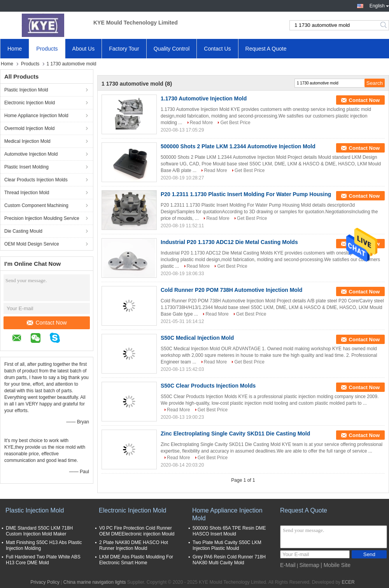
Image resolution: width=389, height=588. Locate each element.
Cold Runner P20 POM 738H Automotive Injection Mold (231, 290)
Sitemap (309, 565)
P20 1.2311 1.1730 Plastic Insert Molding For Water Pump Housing (246, 194)
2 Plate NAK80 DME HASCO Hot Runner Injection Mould (134, 545)
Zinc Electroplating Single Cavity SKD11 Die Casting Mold (235, 434)
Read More (201, 123)
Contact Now (47, 323)
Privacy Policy (45, 582)
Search (384, 25)
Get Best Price (235, 123)
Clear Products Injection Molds (36, 180)
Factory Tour (124, 49)
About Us (84, 49)
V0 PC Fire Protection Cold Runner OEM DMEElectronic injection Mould (137, 531)
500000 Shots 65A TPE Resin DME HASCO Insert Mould (229, 531)
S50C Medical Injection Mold (197, 338)
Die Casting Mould (23, 231)
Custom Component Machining (36, 205)
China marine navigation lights (95, 582)
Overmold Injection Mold (29, 128)
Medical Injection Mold (27, 141)
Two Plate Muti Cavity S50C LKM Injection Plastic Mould (227, 545)
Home (15, 49)
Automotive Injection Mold (31, 154)
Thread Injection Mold (27, 193)
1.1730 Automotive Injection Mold (204, 98)
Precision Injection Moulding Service (42, 218)
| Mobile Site (336, 565)
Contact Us (217, 49)
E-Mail (288, 565)
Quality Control (172, 49)
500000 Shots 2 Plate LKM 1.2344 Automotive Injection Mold (238, 146)
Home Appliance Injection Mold (36, 116)
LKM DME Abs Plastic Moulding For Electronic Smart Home (136, 560)
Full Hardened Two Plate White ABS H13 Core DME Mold (43, 560)
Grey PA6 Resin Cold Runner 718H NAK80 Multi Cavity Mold (229, 560)
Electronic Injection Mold (30, 103)
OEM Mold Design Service (32, 244)
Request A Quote (266, 49)
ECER (348, 582)
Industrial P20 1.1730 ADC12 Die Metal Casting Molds (229, 242)
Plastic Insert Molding (26, 167)
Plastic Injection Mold (26, 90)
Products (47, 49)
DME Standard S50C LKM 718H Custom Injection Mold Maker (39, 531)
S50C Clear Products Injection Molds (208, 386)
